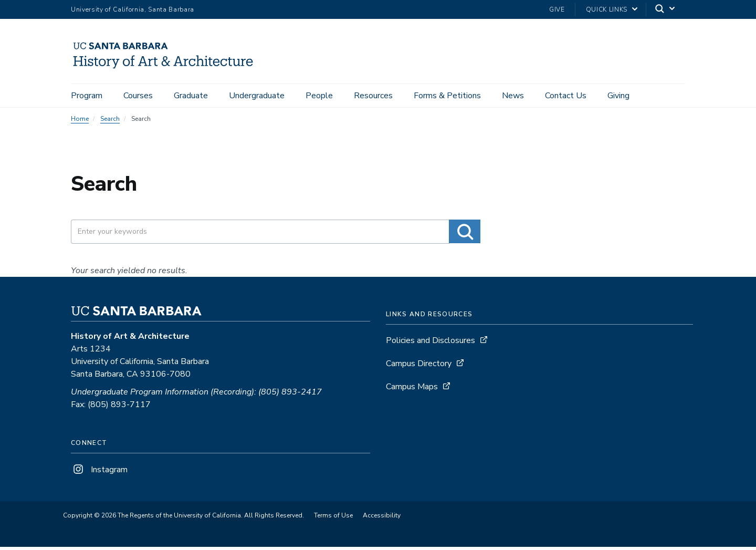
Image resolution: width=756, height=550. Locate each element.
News (513, 96)
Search (110, 122)
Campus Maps (412, 390)
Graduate (191, 96)
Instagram (99, 473)
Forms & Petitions (447, 96)
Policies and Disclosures (430, 344)
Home (80, 122)
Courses (138, 96)
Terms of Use (333, 518)
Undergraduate (257, 96)
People (319, 96)
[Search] (666, 10)
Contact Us (566, 96)
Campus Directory (419, 367)
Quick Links (607, 9)
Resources (373, 96)
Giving (618, 96)
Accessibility (382, 518)
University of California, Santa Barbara (133, 9)
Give (557, 9)
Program (87, 96)
